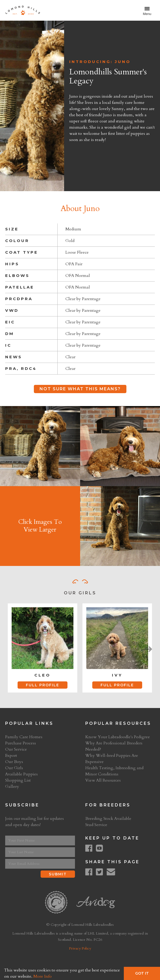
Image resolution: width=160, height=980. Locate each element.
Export (11, 756)
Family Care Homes (24, 737)
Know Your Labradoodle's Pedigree (118, 737)
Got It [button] (142, 973)
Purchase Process (21, 743)
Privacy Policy (80, 948)
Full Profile (43, 685)
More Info (43, 976)
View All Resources (103, 780)
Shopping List (18, 780)
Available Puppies (21, 774)
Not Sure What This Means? (80, 389)
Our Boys (14, 762)
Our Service (16, 749)
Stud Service (96, 825)
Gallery (12, 787)
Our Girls (14, 768)
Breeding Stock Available (108, 819)
